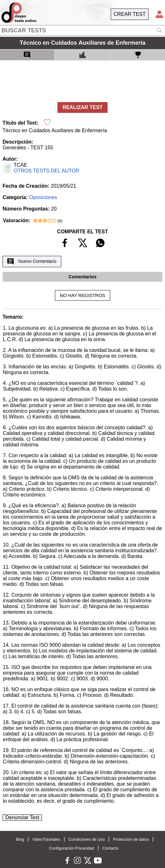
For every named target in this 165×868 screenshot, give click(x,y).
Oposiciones (43, 197)
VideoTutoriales (46, 839)
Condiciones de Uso (87, 839)
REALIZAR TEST (82, 107)
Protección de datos (131, 839)
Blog (20, 839)
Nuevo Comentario (32, 262)
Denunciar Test (22, 817)
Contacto (110, 848)
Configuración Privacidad (71, 848)
